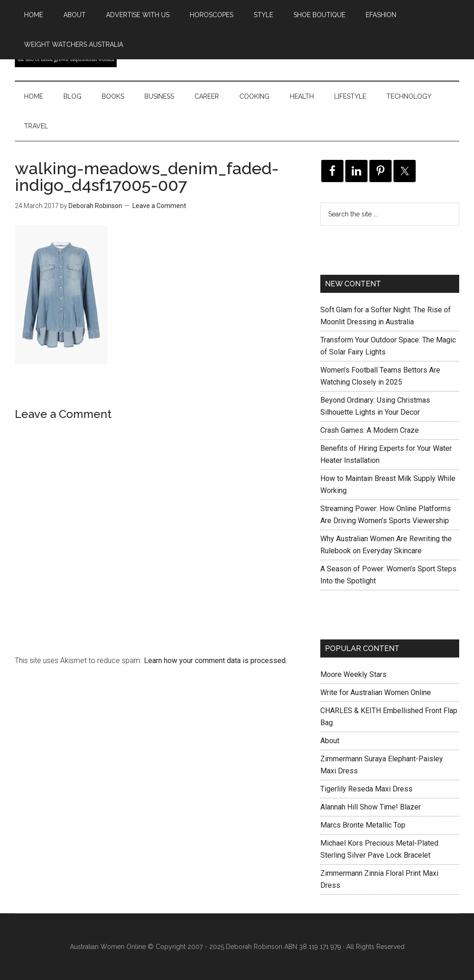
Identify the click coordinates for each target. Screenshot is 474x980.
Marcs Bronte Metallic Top (363, 825)
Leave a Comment (159, 206)
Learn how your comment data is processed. (215, 661)
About (330, 741)
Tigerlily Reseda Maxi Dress (366, 789)
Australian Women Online (108, 947)
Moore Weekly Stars (353, 674)
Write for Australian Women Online (376, 692)
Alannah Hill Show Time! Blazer (371, 807)
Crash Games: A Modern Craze (370, 430)
